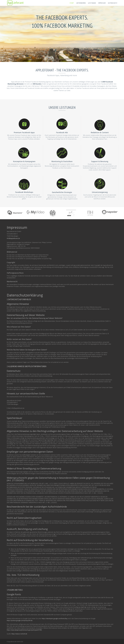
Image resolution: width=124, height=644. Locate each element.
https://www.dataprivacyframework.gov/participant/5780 (24, 630)
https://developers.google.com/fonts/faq (54, 619)
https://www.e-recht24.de (19, 634)
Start (72, 3)
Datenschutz (113, 3)
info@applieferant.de (13, 238)
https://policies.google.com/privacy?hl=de (20, 620)
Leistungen (92, 3)
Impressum (102, 3)
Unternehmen (81, 3)
